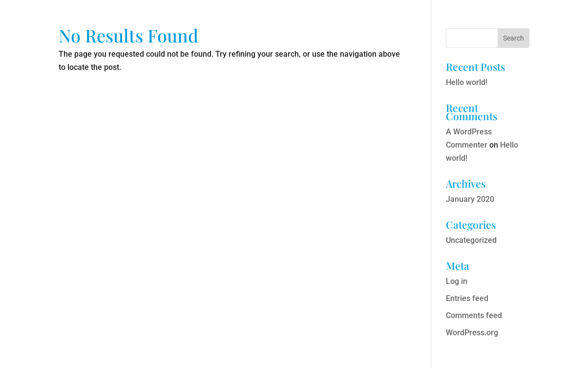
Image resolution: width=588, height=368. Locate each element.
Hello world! (467, 82)
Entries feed (467, 298)
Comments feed (474, 315)
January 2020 (470, 199)
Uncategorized (471, 240)
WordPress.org (472, 333)
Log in (457, 281)
